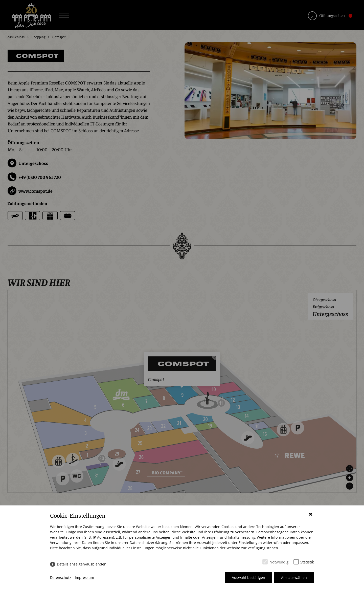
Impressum (84, 577)
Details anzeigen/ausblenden (82, 564)
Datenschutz (61, 577)
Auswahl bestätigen (248, 577)
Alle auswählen (294, 577)
